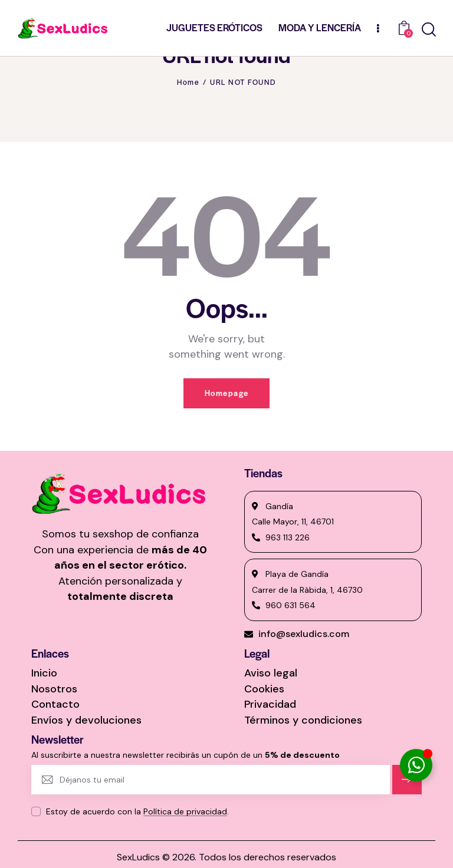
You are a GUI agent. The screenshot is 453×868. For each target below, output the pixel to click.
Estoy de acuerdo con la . (137, 811)
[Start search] (429, 30)
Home (188, 82)
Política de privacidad (185, 812)
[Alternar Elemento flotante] (416, 765)
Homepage (227, 393)
